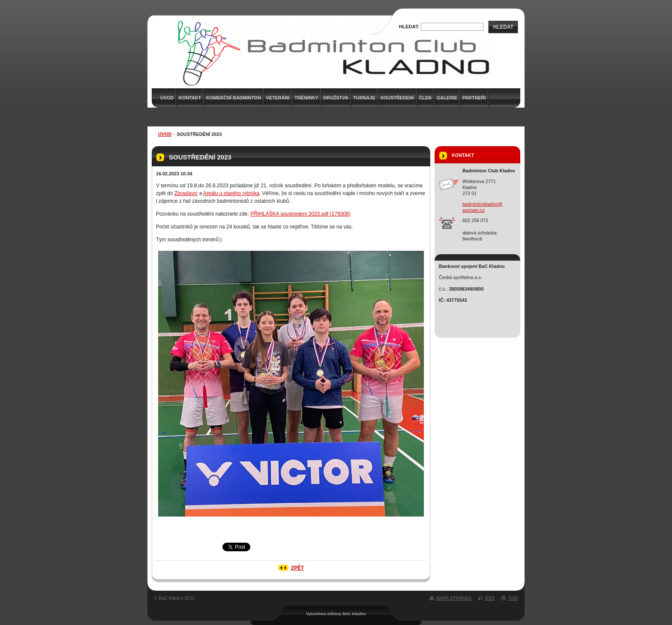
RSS (490, 598)
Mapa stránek (454, 598)
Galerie (447, 98)
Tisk (513, 598)
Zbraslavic (186, 193)
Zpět (298, 568)
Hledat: (409, 27)
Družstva (336, 98)
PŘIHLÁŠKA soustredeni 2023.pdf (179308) (300, 214)
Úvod (165, 134)
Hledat (503, 27)
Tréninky (306, 98)
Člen (425, 98)
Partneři (474, 98)
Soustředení (397, 98)
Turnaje (364, 98)
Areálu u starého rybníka (231, 193)
